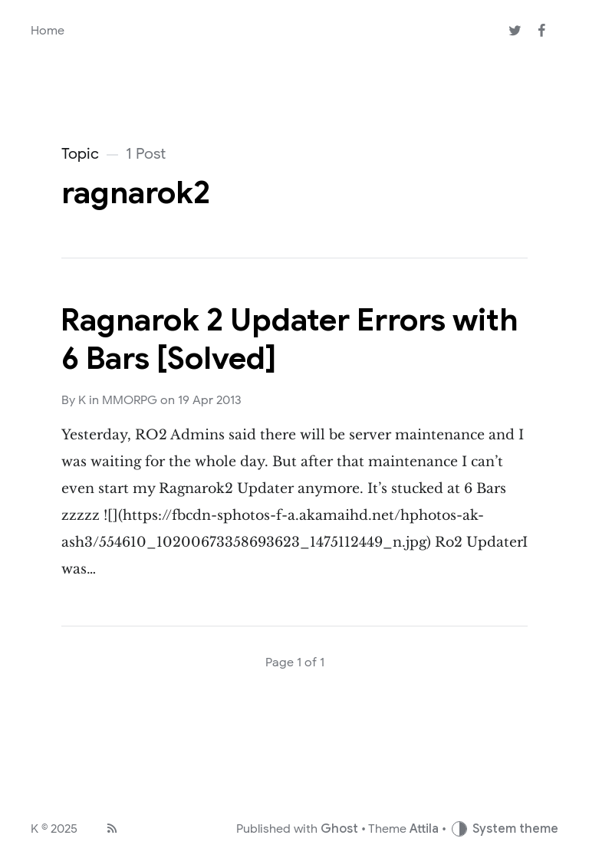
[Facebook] (542, 31)
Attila (424, 829)
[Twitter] (515, 31)
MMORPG (130, 400)
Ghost (339, 829)
